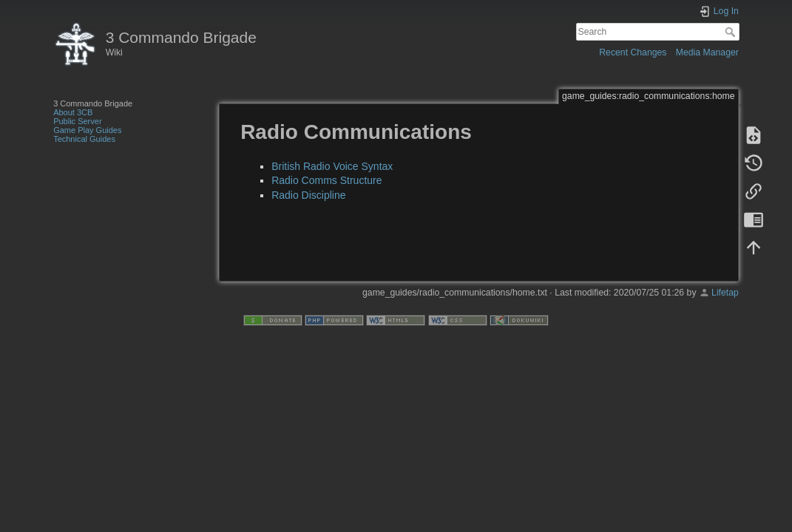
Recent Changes (633, 52)
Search (732, 32)
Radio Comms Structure (326, 180)
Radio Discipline (308, 195)
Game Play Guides (87, 130)
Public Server (77, 121)
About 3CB (73, 112)
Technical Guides (84, 139)
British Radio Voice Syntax (332, 166)
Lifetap (725, 293)
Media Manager (707, 52)
